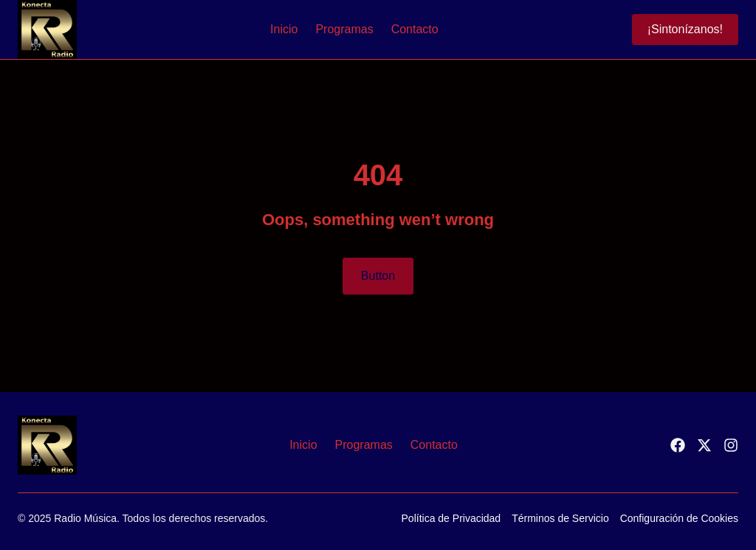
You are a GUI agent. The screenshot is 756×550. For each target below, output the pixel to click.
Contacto (415, 29)
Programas (344, 29)
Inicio (284, 29)
